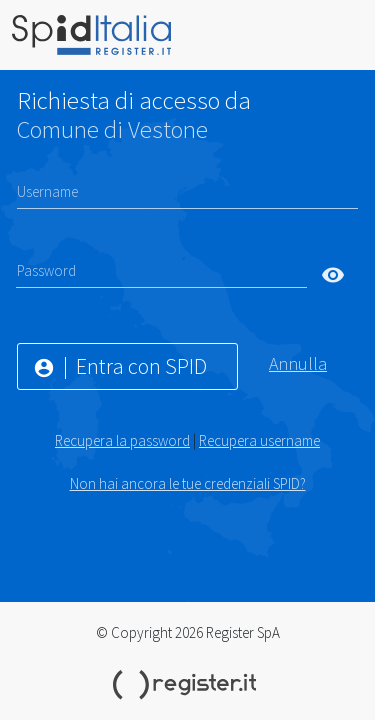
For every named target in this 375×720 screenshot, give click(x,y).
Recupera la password (122, 440)
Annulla (298, 363)
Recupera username (259, 440)
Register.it (188, 685)
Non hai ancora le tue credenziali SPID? (188, 483)
